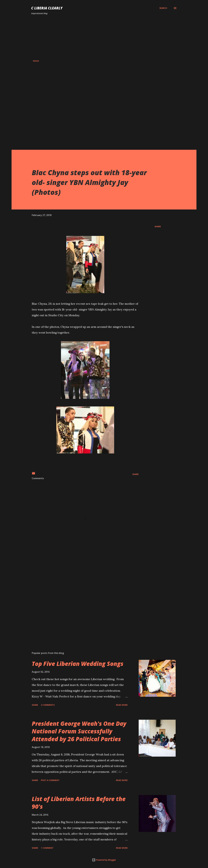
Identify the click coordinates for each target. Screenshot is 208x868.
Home (36, 61)
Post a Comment (50, 780)
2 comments (48, 705)
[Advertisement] (104, 37)
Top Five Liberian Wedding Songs (78, 664)
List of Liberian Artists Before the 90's (79, 803)
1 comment (47, 848)
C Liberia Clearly (47, 8)
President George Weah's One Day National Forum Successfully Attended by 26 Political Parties (79, 731)
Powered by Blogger (104, 860)
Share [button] (158, 226)
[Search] (163, 8)
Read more (122, 705)
